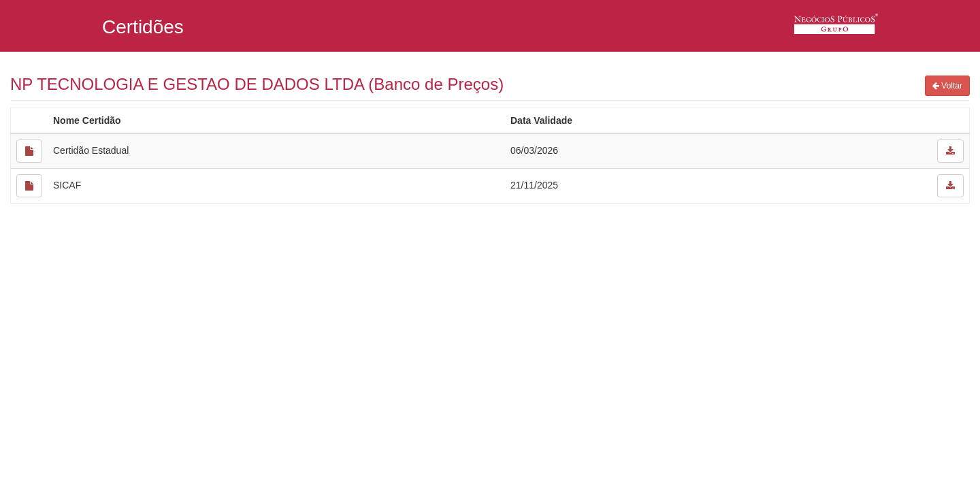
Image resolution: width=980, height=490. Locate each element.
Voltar (947, 86)
